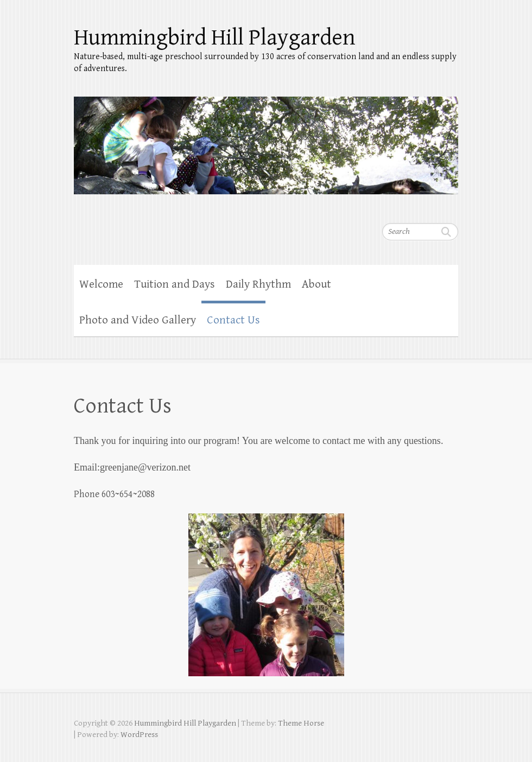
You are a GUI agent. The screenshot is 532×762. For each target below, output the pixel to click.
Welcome (101, 284)
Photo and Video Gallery (138, 320)
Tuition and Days (175, 284)
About (316, 284)
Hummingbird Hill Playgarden (215, 38)
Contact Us (233, 320)
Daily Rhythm (258, 284)
